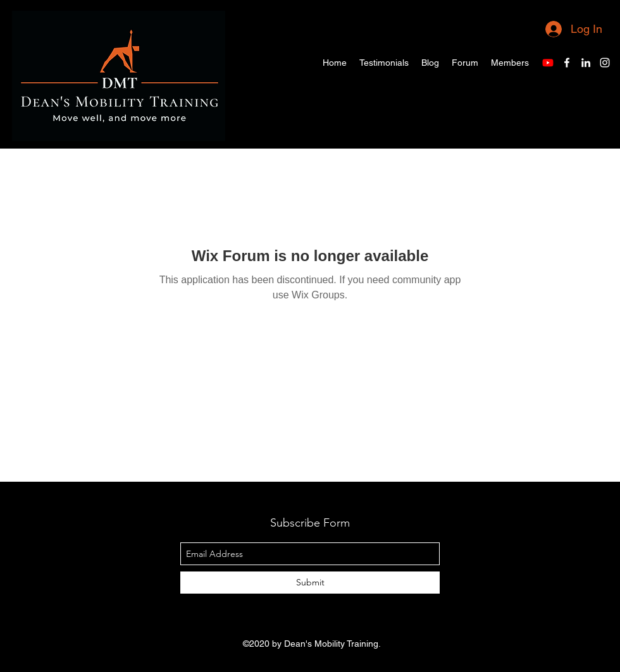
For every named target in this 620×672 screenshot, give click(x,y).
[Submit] (310, 583)
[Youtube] (548, 63)
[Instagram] (605, 63)
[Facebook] (567, 63)
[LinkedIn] (586, 63)
